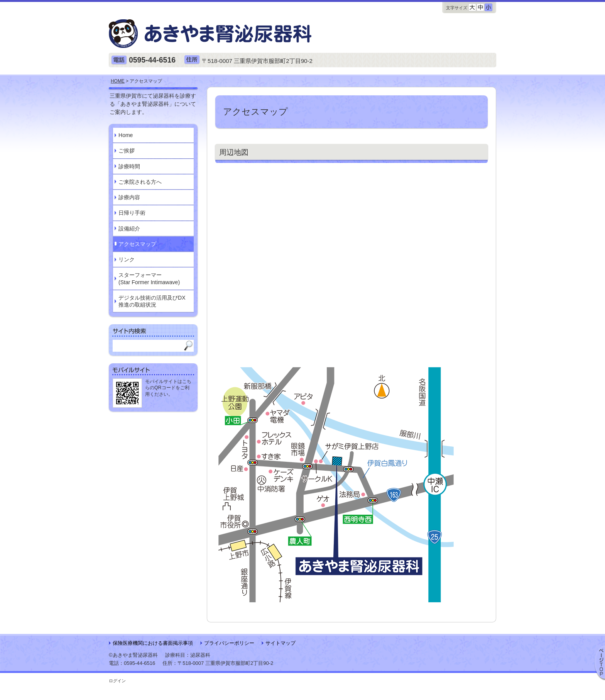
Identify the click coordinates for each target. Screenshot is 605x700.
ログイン (117, 681)
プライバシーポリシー (229, 643)
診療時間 (129, 166)
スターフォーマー (149, 279)
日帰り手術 (132, 213)
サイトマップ (281, 643)
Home (126, 135)
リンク (127, 259)
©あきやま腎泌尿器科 (133, 655)
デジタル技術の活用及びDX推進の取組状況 (152, 301)
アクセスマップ (137, 244)
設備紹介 (129, 229)
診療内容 (129, 197)
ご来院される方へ (140, 182)
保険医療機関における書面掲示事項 (153, 643)
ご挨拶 (127, 151)
